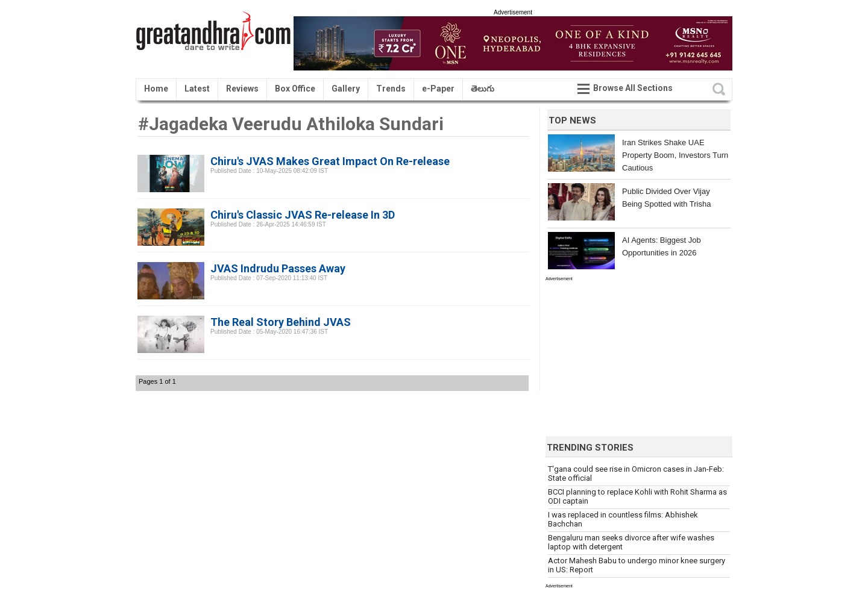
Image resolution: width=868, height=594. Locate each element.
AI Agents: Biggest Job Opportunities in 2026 (662, 246)
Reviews (242, 89)
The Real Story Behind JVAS (281, 322)
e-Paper (438, 89)
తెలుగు (483, 89)
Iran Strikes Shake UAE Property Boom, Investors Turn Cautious (675, 155)
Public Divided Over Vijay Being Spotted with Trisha (666, 198)
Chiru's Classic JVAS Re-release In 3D (303, 215)
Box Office (295, 89)
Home (156, 89)
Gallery (346, 89)
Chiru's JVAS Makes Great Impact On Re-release (330, 161)
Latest (197, 89)
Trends (391, 89)
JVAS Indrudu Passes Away (278, 268)
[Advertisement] (636, 356)
